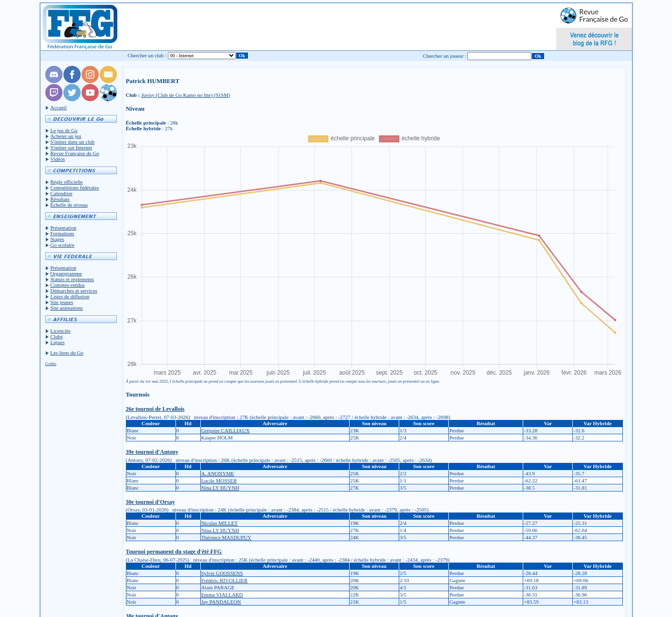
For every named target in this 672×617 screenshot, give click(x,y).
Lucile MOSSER (219, 481)
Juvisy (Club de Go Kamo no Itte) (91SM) (186, 95)
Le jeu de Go (64, 130)
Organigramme (66, 273)
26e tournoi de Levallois (155, 409)
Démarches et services (74, 291)
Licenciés (61, 331)
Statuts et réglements (72, 279)
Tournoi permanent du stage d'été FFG (174, 552)
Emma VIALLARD (222, 595)
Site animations (67, 308)
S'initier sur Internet (72, 147)
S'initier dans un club (73, 142)
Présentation (63, 228)
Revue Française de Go (75, 153)
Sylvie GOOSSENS (222, 573)
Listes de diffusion (70, 296)
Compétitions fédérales (75, 188)
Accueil (59, 107)
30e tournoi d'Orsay (150, 502)
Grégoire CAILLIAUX (226, 430)
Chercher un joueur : (445, 56)
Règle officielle (67, 182)
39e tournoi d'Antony (152, 452)
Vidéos (58, 159)
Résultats (60, 199)
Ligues (58, 342)
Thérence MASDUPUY (226, 537)
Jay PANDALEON (221, 602)
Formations (62, 233)
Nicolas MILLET (220, 523)
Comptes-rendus (68, 285)
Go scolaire (62, 245)
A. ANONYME (218, 473)
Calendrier (62, 193)
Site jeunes (62, 302)
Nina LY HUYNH (220, 488)
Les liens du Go (67, 353)
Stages (57, 239)
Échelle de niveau (69, 205)
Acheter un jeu (66, 136)
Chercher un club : (147, 55)
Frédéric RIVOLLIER (224, 580)
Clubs (57, 336)
